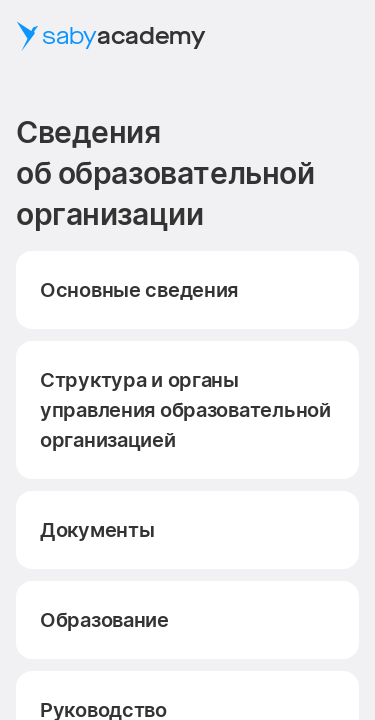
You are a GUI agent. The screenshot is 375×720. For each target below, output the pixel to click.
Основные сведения (139, 290)
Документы (97, 530)
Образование (104, 620)
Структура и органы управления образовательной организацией (185, 410)
